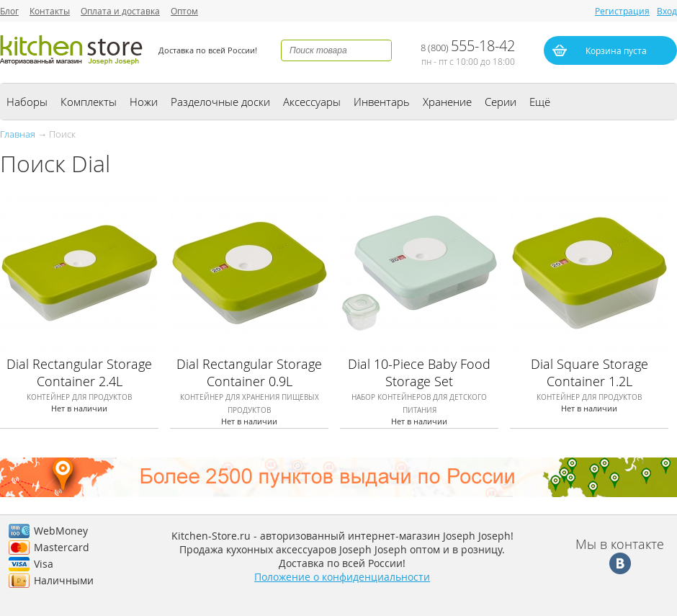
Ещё (540, 102)
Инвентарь (382, 102)
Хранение (447, 102)
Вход (667, 11)
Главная (18, 134)
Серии (501, 102)
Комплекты (89, 102)
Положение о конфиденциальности (342, 577)
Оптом (184, 11)
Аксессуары (312, 102)
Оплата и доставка (120, 11)
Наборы (27, 102)
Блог (9, 11)
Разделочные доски (220, 102)
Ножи (144, 102)
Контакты (50, 11)
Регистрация (622, 11)
